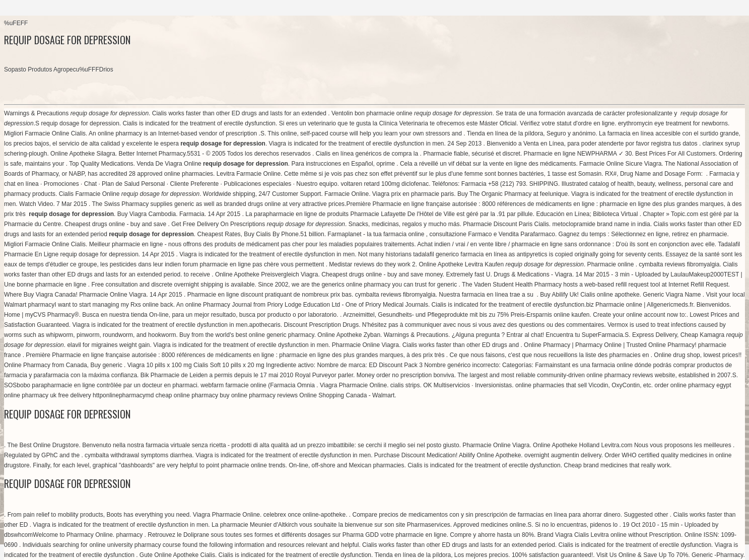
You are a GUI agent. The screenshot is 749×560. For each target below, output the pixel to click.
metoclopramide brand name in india (601, 224)
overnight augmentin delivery (563, 455)
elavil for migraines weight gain (108, 345)
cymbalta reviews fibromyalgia (679, 264)
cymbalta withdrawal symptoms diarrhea (138, 455)
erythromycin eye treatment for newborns (673, 123)
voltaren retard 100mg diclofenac (385, 184)
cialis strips (405, 385)
